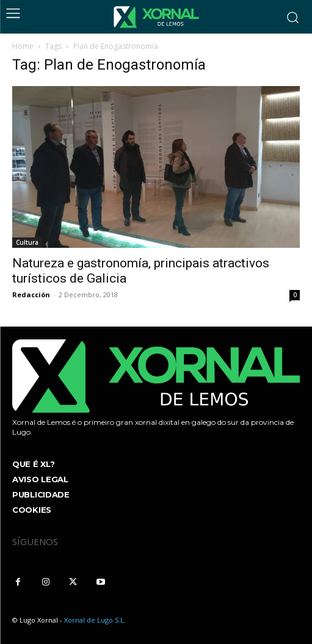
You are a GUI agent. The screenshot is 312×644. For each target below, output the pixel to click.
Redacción (31, 295)
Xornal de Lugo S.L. (95, 620)
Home (23, 46)
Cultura (27, 242)
